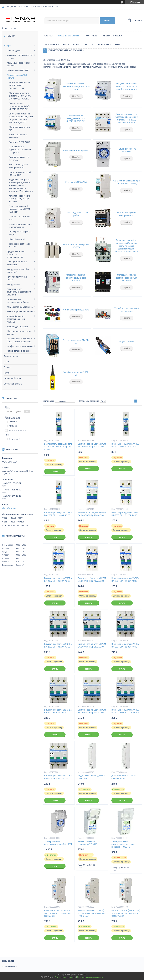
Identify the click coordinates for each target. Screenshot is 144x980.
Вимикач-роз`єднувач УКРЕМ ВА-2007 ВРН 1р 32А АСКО (92, 445)
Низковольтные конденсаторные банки (18, 301)
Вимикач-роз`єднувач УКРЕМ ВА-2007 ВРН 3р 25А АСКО (92, 645)
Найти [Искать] (107, 20)
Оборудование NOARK (18, 70)
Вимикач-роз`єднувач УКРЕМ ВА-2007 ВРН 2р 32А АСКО (58, 580)
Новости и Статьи (12, 378)
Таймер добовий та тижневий (126, 150)
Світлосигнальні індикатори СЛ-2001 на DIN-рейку (20, 149)
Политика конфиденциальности (90, 977)
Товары (7, 46)
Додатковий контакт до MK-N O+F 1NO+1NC (125, 777)
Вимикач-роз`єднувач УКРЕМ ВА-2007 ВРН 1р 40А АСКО (125, 445)
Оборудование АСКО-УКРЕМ (17, 77)
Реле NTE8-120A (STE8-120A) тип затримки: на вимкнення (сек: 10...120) (126, 913)
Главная (48, 36)
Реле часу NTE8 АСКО (20, 142)
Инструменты (13, 284)
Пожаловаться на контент (65, 977)
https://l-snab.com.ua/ (18, 526)
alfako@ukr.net (9, 508)
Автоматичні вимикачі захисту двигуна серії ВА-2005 (19, 199)
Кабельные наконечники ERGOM (18, 64)
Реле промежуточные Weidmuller (17, 263)
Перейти (76, 96)
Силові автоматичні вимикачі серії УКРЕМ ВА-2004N (19, 209)
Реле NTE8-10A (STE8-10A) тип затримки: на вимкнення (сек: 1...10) (58, 913)
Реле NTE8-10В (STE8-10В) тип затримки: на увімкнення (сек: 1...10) (91, 913)
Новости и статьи (109, 44)
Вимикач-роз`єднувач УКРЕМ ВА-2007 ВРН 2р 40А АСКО (92, 580)
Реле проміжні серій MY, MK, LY (76, 342)
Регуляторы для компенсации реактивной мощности (19, 292)
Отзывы (8, 367)
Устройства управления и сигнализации (126, 310)
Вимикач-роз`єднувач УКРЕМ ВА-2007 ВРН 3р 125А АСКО (58, 777)
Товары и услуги (68, 36)
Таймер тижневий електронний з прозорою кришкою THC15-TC (123, 844)
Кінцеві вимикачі (17, 239)
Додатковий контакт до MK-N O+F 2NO (92, 777)
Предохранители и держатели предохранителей (16, 254)
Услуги (7, 373)
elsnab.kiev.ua (11, 967)
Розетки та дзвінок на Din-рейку (76, 214)
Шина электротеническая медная (19, 333)
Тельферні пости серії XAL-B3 (76, 373)
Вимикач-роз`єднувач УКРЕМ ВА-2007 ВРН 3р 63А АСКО (92, 711)
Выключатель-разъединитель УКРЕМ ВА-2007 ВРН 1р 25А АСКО (58, 447)
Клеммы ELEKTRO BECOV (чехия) (20, 57)
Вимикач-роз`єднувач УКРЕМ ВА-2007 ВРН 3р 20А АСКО (58, 645)
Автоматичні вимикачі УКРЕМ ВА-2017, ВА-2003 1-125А (19, 85)
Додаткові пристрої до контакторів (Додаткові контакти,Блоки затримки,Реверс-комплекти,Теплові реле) (21, 185)
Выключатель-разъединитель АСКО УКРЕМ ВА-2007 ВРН (19, 106)
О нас (7, 362)
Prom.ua (85, 975)
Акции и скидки (11, 356)
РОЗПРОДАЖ (13, 51)
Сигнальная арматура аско (76, 310)
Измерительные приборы (19, 351)
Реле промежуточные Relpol (17, 278)
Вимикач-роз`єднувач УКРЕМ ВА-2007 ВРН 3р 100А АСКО (125, 711)
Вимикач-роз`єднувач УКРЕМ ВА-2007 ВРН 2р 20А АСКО (92, 514)
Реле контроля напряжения (20, 311)
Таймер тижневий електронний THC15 (88, 843)
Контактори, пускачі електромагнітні (126, 214)
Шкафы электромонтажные (20, 346)
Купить (55, 472)
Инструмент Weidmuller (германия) (18, 271)
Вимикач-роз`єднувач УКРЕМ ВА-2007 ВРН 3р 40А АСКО (58, 711)
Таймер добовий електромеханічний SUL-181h (58, 843)
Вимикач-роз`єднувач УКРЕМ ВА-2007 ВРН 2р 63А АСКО (125, 580)
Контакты (92, 36)
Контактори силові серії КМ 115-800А (76, 246)
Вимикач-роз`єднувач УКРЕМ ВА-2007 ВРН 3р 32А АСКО (125, 645)
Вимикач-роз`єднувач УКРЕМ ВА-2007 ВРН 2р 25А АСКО (125, 514)
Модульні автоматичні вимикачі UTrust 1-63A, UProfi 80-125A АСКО (20, 96)
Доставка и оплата (13, 384)
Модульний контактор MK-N (76, 150)
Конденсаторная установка (20, 307)
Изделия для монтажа (17, 327)
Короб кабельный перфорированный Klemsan (16, 319)
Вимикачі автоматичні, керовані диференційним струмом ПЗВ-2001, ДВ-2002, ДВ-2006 (127, 118)
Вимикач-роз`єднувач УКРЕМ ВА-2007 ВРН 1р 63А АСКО (58, 514)
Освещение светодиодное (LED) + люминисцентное (19, 340)
